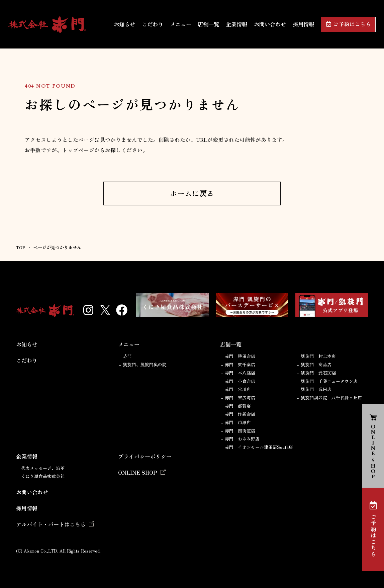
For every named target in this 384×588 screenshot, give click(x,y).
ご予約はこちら (352, 25)
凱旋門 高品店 (316, 364)
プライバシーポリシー (145, 456)
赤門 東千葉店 (240, 364)
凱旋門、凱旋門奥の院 (145, 364)
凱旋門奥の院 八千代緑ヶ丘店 (331, 398)
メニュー (181, 24)
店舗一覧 (208, 24)
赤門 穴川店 (238, 389)
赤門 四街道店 (240, 431)
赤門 (127, 356)
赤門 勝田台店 (240, 356)
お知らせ (124, 24)
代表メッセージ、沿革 (43, 468)
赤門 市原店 (238, 422)
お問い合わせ (270, 24)
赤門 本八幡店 (240, 373)
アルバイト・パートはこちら (51, 524)
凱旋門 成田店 (316, 389)
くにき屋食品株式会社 (43, 476)
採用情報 (303, 24)
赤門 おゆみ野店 (242, 439)
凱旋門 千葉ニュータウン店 (329, 381)
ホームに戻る (192, 193)
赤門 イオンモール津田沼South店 (259, 447)
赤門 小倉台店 (240, 381)
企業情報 (236, 24)
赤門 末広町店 (240, 398)
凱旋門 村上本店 (318, 356)
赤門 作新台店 (240, 414)
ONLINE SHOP (138, 472)
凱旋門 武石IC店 (319, 373)
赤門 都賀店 (238, 406)
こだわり (153, 24)
